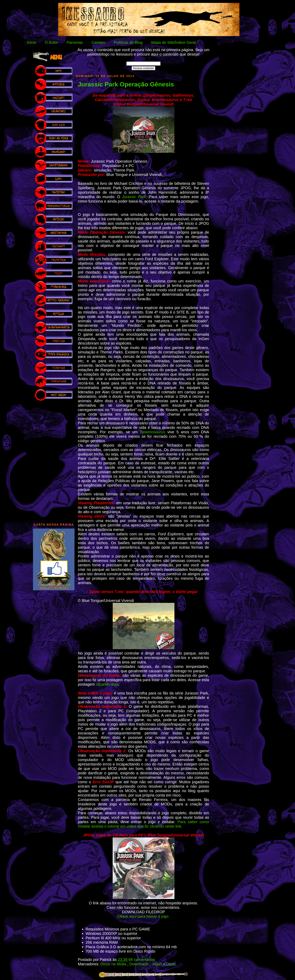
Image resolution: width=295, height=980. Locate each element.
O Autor (51, 42)
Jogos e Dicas (164, 964)
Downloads (139, 964)
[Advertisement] (54, 460)
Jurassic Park (134, 197)
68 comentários (142, 960)
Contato (98, 42)
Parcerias (75, 42)
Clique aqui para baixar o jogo (143, 916)
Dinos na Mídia (114, 964)
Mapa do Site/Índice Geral (174, 42)
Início (32, 42)
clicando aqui (107, 684)
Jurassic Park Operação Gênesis (126, 84)
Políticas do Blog (128, 42)
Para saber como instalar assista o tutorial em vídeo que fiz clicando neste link (144, 824)
